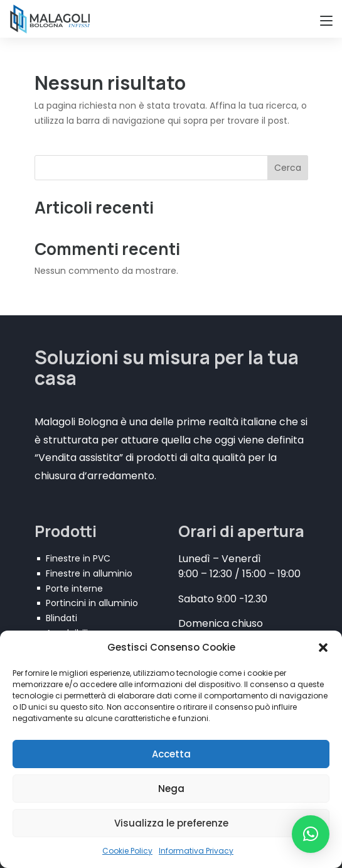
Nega (171, 789)
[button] (323, 648)
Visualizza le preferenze (171, 823)
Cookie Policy (127, 851)
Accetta (171, 754)
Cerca (288, 168)
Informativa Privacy (196, 851)
